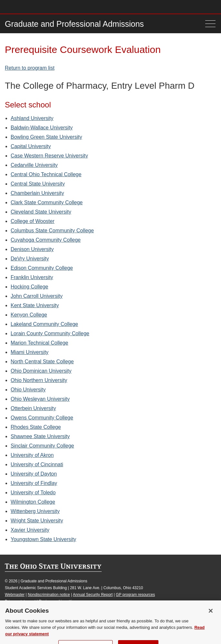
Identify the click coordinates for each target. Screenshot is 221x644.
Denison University (32, 249)
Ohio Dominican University (41, 371)
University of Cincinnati (37, 464)
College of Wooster (33, 221)
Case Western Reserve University (49, 156)
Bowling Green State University (46, 137)
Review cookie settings (58, 601)
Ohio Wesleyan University (40, 399)
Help (165, 7)
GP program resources (135, 595)
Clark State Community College (47, 202)
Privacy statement (20, 601)
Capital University (31, 146)
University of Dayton (34, 474)
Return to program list (30, 68)
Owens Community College (42, 418)
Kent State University (35, 305)
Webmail (203, 7)
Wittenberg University (35, 511)
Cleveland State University (41, 212)
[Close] (211, 619)
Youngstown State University (43, 539)
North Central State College (42, 362)
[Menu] (210, 24)
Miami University (30, 352)
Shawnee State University (40, 436)
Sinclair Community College (42, 446)
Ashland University (32, 118)
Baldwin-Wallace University (42, 128)
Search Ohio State (212, 7)
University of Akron (32, 455)
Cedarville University (34, 165)
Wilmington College (33, 502)
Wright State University (37, 521)
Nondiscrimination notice (49, 595)
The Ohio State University (18, 7)
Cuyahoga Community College (46, 240)
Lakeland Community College (44, 324)
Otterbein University (33, 408)
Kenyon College (29, 315)
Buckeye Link (174, 7)
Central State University (38, 184)
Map (184, 7)
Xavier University (30, 530)
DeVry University (30, 259)
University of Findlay (34, 483)
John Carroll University (37, 296)
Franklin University (32, 277)
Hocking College (30, 287)
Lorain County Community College (50, 333)
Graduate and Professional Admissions (74, 24)
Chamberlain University (37, 193)
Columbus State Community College (52, 231)
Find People (193, 7)
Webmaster (15, 595)
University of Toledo (33, 493)
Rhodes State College (36, 427)
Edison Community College (42, 268)
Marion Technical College (39, 343)
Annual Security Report (93, 595)
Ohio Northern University (39, 380)
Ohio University (28, 390)
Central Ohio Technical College (46, 174)
